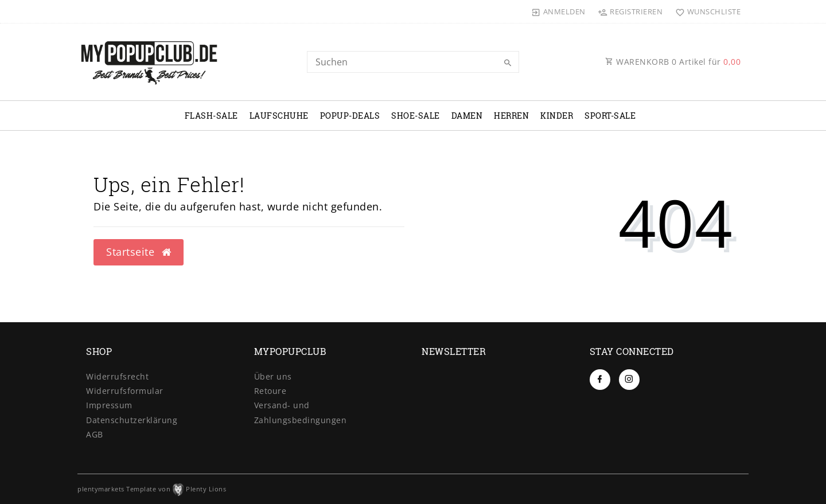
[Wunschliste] (705, 11)
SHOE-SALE (416, 116)
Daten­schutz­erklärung (132, 420)
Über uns (273, 376)
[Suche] (508, 63)
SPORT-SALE (610, 116)
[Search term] (413, 62)
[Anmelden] (559, 11)
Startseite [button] (139, 252)
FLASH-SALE (211, 116)
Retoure (270, 391)
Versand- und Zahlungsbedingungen (301, 412)
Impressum (109, 405)
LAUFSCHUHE (279, 116)
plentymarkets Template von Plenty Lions (152, 489)
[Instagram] (629, 380)
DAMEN (467, 116)
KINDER (557, 116)
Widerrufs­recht (117, 376)
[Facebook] (600, 380)
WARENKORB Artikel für (673, 62)
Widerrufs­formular (125, 391)
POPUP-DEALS (350, 116)
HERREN (511, 116)
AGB (95, 434)
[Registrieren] (630, 11)
